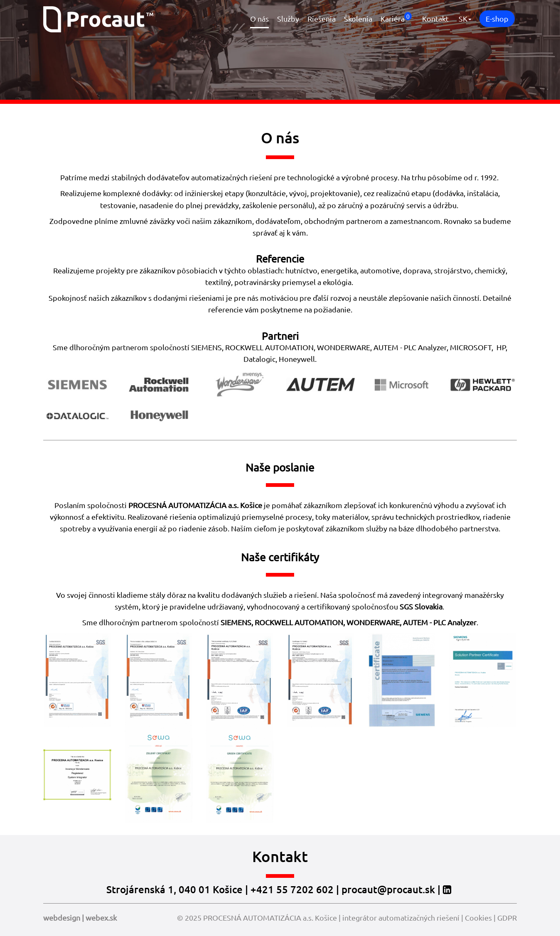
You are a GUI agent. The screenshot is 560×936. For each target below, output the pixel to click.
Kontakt (435, 18)
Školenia (358, 18)
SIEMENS (236, 622)
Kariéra (396, 17)
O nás (259, 18)
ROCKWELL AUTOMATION (299, 622)
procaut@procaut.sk (388, 889)
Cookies (478, 918)
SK (465, 18)
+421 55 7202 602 (292, 889)
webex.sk (101, 918)
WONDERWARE (373, 622)
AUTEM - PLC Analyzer (410, 347)
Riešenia (322, 18)
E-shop (497, 18)
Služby (288, 18)
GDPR (507, 918)
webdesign (62, 918)
